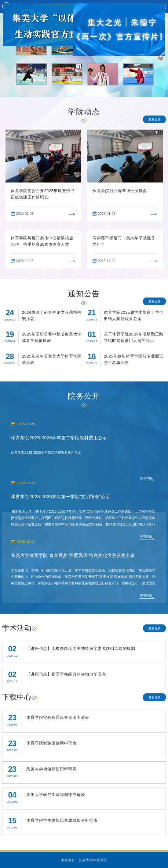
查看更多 (155, 119)
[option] (43, 175)
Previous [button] (5, 175)
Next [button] (163, 175)
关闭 (162, 57)
